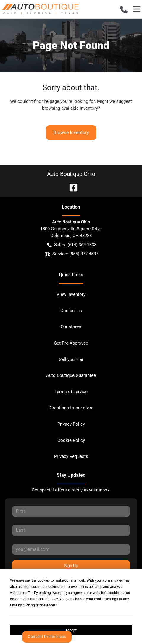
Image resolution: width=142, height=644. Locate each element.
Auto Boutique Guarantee (71, 375)
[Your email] (71, 549)
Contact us (71, 311)
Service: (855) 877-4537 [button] (72, 254)
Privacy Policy (71, 424)
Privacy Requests (71, 456)
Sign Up (71, 566)
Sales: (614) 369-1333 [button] (72, 245)
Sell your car (71, 359)
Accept (71, 630)
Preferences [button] (46, 605)
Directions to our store (71, 408)
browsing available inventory (70, 108)
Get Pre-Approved (71, 343)
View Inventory (71, 294)
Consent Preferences (47, 637)
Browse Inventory (71, 133)
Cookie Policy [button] (47, 599)
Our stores (71, 327)
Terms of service (71, 392)
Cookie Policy (71, 440)
